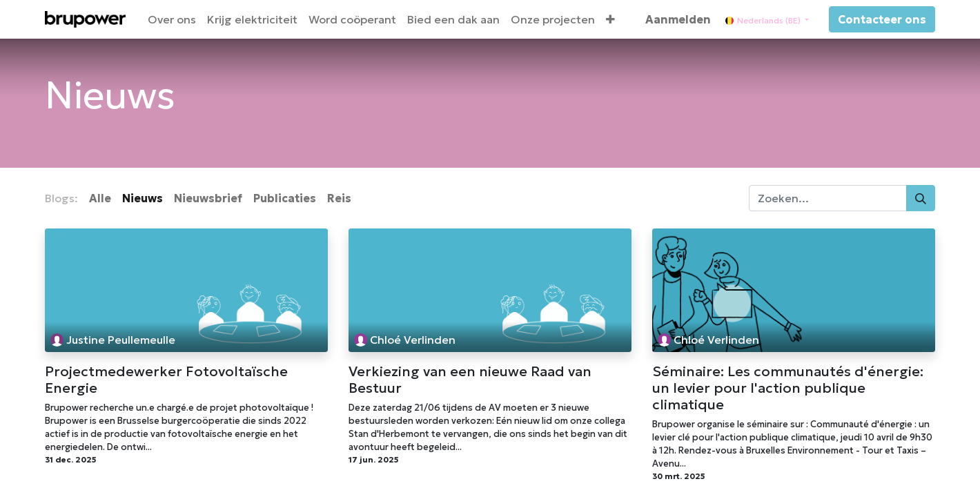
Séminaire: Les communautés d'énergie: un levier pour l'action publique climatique (788, 388)
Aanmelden (678, 19)
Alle (100, 198)
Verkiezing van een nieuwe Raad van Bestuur (470, 380)
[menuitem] (172, 19)
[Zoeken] (921, 198)
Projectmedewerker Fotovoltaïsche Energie (166, 380)
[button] (610, 19)
